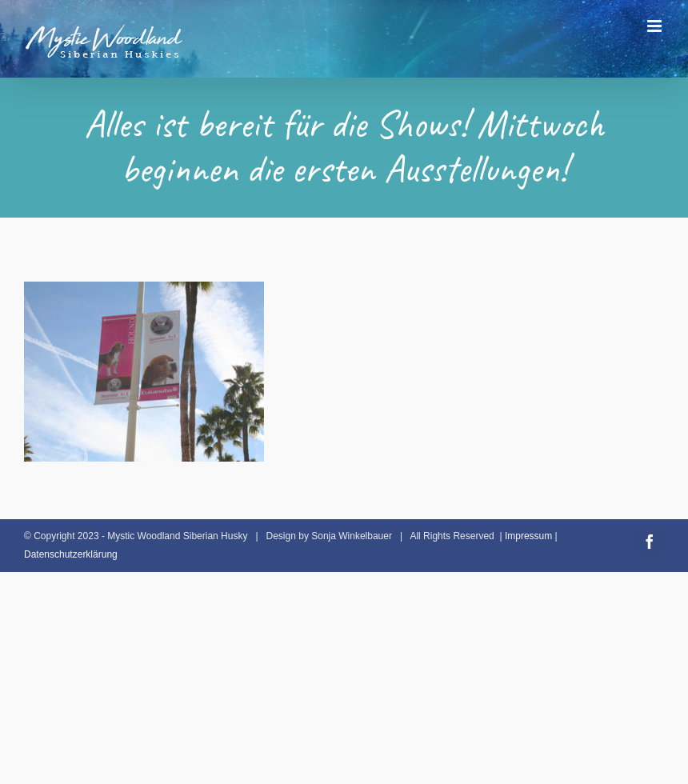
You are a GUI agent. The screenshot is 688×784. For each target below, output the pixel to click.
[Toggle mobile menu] (656, 26)
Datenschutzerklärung (71, 554)
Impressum (528, 536)
